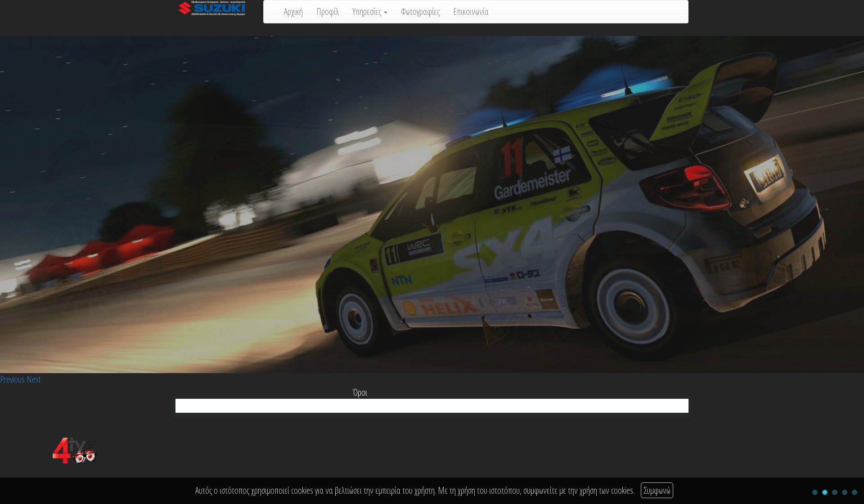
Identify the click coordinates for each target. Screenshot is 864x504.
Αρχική (293, 11)
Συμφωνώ (657, 490)
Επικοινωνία (471, 11)
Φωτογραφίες (420, 11)
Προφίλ (328, 11)
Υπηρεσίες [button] (370, 11)
